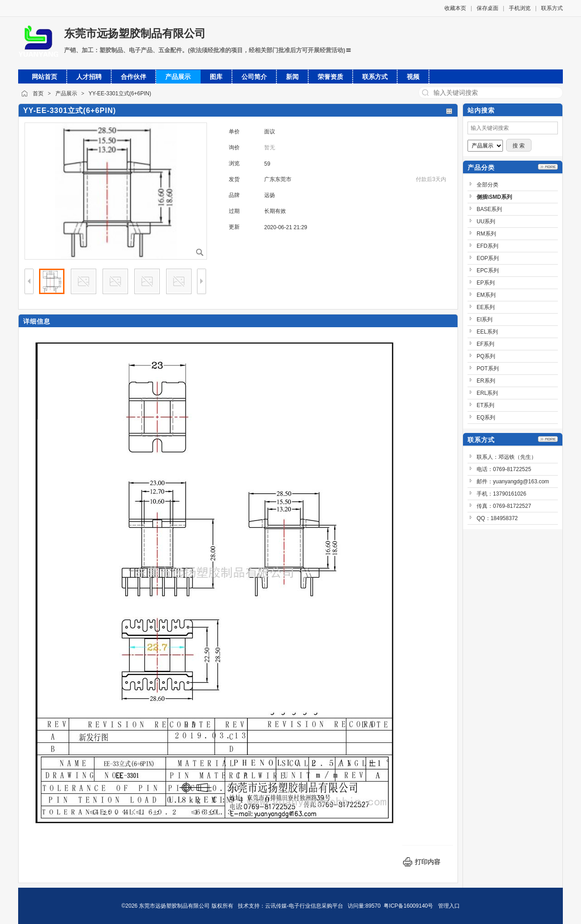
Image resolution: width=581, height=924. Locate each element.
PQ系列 (486, 356)
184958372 (504, 518)
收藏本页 (455, 8)
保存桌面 (487, 8)
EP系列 (486, 283)
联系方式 (552, 8)
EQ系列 (486, 418)
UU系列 (486, 221)
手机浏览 (520, 8)
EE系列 (486, 307)
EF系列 (485, 344)
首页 (38, 93)
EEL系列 (487, 332)
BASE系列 (489, 209)
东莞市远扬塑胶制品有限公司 (135, 33)
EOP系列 (488, 258)
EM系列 (486, 295)
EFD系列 (487, 246)
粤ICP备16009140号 (408, 906)
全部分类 (487, 185)
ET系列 (485, 405)
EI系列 (485, 319)
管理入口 (449, 906)
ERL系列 (487, 393)
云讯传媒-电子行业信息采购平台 (304, 906)
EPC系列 (488, 270)
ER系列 (486, 381)
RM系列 (486, 234)
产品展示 (66, 93)
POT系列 (488, 369)
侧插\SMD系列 (494, 197)
